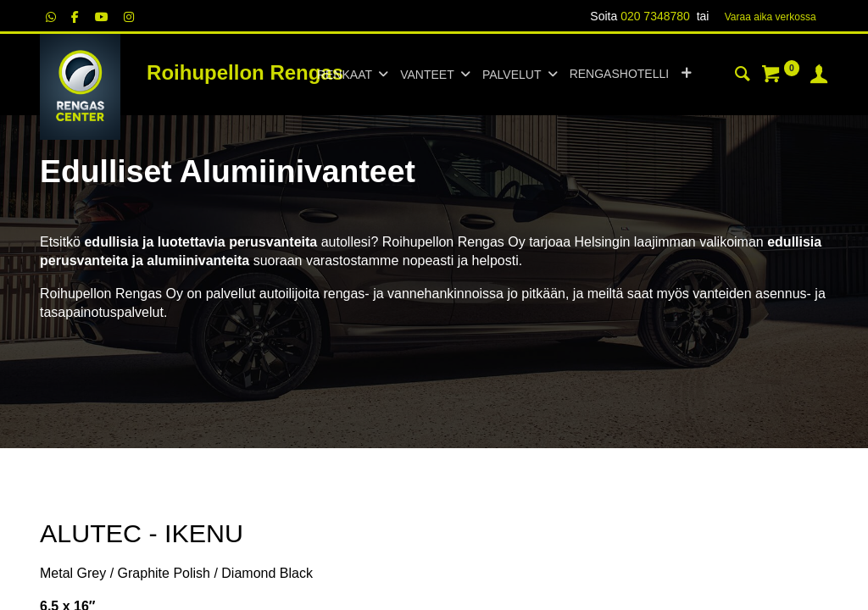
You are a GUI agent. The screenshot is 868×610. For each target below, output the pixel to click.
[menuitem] (619, 75)
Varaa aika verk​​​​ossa (771, 17)
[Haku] (743, 76)
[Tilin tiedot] (819, 76)
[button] (686, 75)
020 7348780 (655, 16)
